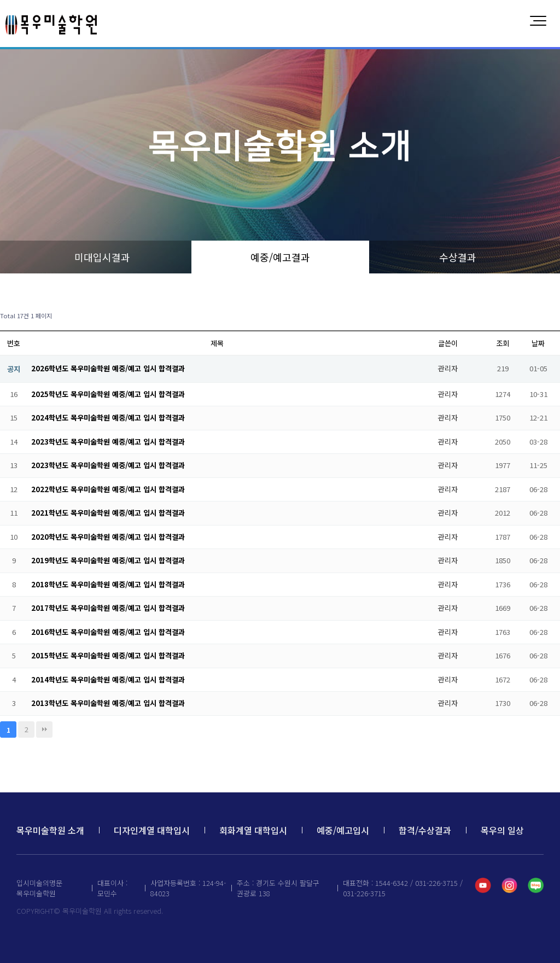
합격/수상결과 (425, 830)
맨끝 (44, 729)
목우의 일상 (502, 830)
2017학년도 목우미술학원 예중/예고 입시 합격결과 (108, 608)
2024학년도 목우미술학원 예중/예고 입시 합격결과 (108, 418)
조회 (503, 343)
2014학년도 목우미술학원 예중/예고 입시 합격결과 (108, 679)
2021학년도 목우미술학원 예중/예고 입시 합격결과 (108, 513)
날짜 (538, 343)
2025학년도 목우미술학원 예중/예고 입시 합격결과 (108, 394)
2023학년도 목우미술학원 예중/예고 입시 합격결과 (108, 442)
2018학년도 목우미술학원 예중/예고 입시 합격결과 (108, 584)
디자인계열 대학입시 (152, 830)
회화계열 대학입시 (253, 830)
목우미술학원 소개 (50, 830)
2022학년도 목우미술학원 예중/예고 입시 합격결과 (108, 489)
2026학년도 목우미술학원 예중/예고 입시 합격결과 (108, 368)
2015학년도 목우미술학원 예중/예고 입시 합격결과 (108, 655)
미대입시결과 (102, 257)
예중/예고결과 (280, 257)
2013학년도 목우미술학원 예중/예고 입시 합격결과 (108, 703)
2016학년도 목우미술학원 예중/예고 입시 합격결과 (108, 632)
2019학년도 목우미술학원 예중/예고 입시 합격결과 (108, 560)
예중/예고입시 (343, 830)
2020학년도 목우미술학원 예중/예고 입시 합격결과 (108, 537)
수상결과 (458, 257)
